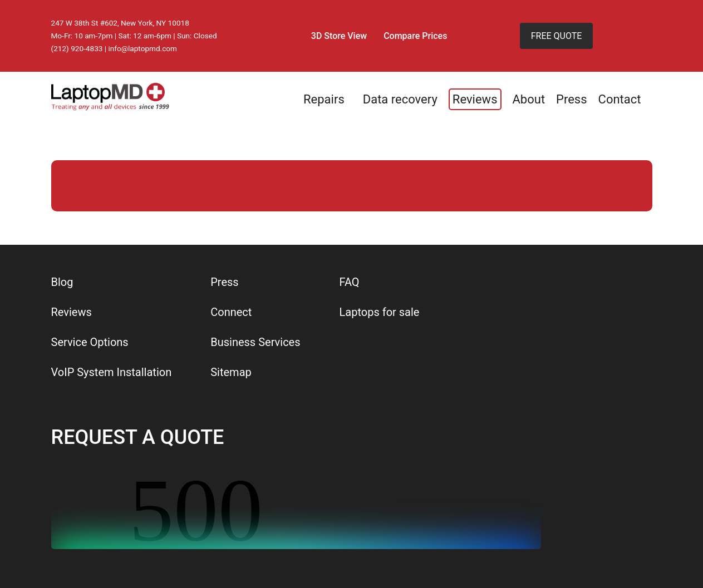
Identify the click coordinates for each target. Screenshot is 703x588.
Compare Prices (415, 36)
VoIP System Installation (112, 372)
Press (572, 99)
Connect (231, 312)
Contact (620, 99)
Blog (62, 282)
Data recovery (400, 99)
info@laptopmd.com (143, 48)
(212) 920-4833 (77, 48)
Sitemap (231, 372)
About (529, 99)
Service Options (90, 342)
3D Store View (339, 36)
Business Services (255, 342)
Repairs (324, 99)
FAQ (350, 282)
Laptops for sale (380, 312)
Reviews (475, 99)
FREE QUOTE (557, 36)
